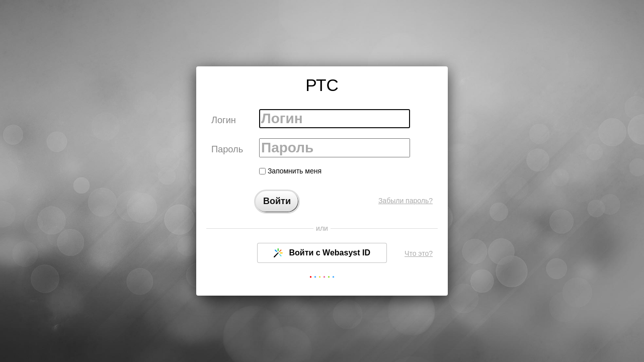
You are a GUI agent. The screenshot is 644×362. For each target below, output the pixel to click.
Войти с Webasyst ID (322, 253)
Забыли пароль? (406, 201)
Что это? (419, 253)
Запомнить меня (290, 171)
